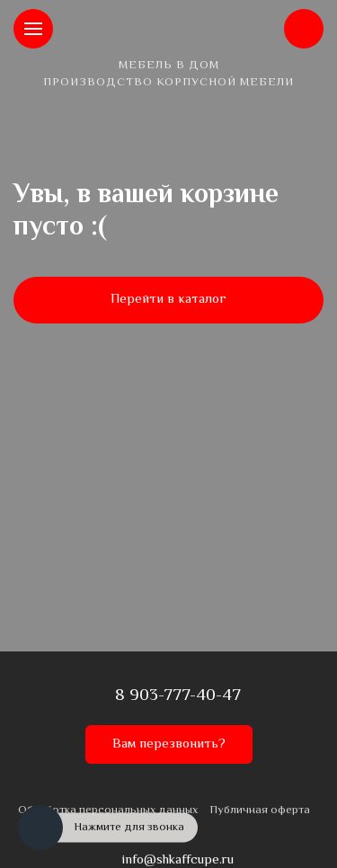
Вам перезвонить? (169, 744)
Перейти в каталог (168, 300)
